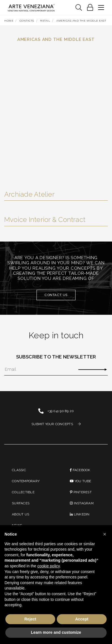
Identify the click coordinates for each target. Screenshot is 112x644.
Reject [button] (30, 619)
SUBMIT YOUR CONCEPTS (56, 424)
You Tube (80, 481)
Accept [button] (82, 619)
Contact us (56, 295)
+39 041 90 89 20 (61, 411)
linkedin (80, 514)
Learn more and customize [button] (56, 632)
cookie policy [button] (49, 566)
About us (21, 514)
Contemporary (26, 481)
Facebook (80, 470)
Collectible (23, 492)
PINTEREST (81, 492)
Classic (19, 470)
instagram (82, 503)
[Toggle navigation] (79, 8)
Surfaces (21, 503)
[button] (105, 534)
